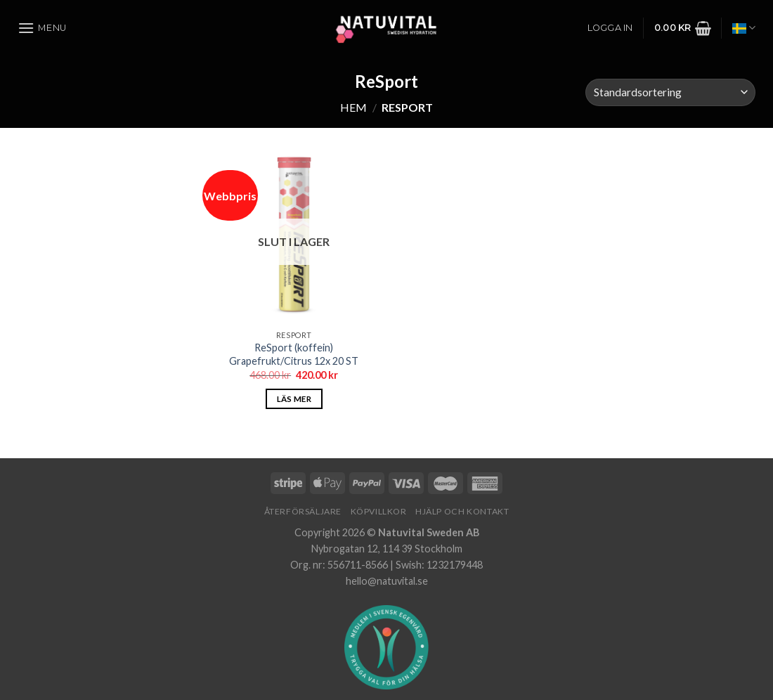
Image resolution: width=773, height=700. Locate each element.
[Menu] (42, 28)
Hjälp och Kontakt (462, 511)
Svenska (744, 28)
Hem (353, 107)
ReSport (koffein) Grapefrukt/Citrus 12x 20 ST (294, 354)
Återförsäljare (303, 511)
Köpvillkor (379, 511)
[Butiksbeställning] (670, 92)
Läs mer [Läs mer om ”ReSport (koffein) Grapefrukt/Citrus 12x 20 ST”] (294, 399)
